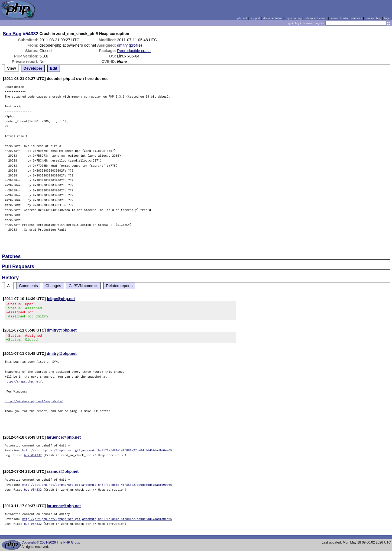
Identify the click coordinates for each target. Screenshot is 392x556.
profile (135, 45)
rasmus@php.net (63, 476)
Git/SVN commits (83, 286)
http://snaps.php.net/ (23, 386)
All (9, 286)
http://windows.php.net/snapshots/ (34, 406)
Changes (53, 286)
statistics (357, 18)
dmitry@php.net (62, 333)
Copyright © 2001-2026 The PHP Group (51, 547)
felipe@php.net (61, 299)
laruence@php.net (64, 442)
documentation (273, 18)
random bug (373, 18)
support (255, 18)
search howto (339, 18)
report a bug (294, 18)
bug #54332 (33, 460)
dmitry (122, 45)
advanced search (316, 18)
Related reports (119, 286)
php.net (242, 18)
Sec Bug (12, 34)
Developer (33, 68)
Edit (54, 68)
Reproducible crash (134, 51)
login (388, 18)
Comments (28, 286)
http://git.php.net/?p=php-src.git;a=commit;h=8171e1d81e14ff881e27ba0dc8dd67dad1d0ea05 (97, 455)
